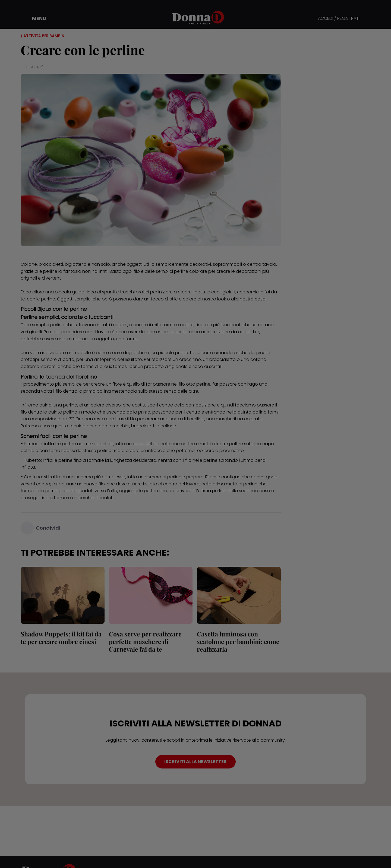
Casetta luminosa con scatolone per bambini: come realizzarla (238, 641)
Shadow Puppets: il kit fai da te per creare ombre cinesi (61, 638)
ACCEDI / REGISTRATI (339, 19)
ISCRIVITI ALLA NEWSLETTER (195, 762)
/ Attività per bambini (43, 36)
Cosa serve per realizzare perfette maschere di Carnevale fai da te (145, 641)
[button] (35, 18)
